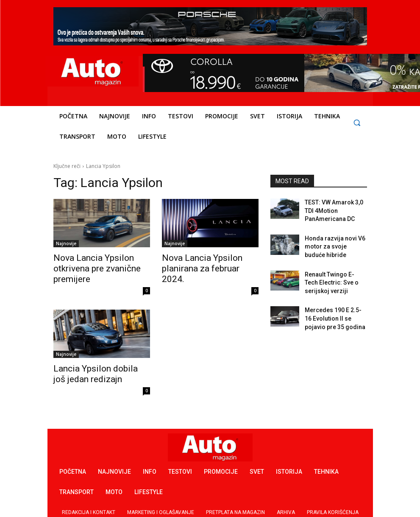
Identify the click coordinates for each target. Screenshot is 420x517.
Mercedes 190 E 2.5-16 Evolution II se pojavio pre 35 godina (335, 306)
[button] (357, 123)
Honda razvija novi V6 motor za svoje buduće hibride (332, 241)
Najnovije (66, 243)
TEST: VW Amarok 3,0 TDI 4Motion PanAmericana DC (335, 209)
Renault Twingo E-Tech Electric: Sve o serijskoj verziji (332, 274)
